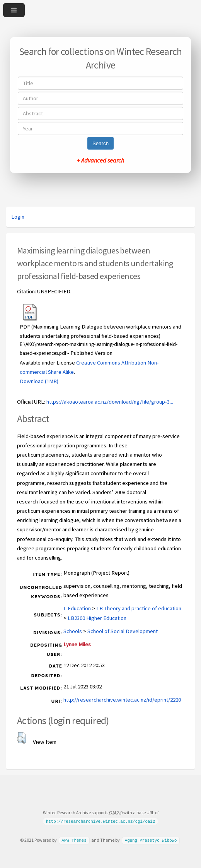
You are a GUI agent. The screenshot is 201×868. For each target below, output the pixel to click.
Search (100, 143)
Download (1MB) (39, 381)
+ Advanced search (100, 160)
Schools (73, 631)
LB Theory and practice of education (139, 608)
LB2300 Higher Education (97, 618)
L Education (77, 608)
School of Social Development (123, 631)
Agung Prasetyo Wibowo (151, 840)
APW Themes (74, 840)
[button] (21, 738)
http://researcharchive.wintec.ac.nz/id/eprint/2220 (122, 700)
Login (18, 217)
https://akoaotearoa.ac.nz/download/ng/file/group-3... (110, 402)
